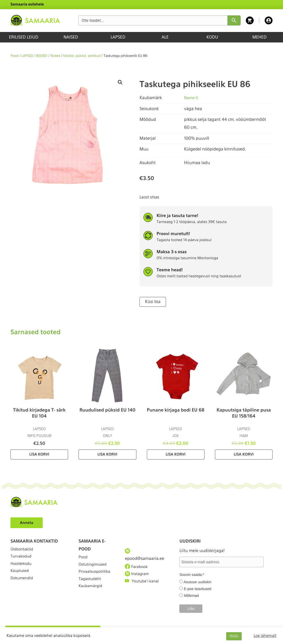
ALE (165, 37)
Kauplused (21, 579)
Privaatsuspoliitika (96, 577)
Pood (14, 56)
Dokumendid (23, 588)
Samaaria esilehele (27, 4)
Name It (192, 98)
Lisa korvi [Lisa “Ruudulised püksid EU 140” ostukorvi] (107, 454)
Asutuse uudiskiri (198, 581)
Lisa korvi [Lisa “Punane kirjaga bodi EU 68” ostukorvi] (176, 454)
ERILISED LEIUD (24, 37)
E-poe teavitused (198, 588)
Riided (55, 56)
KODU (212, 37)
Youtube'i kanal (143, 586)
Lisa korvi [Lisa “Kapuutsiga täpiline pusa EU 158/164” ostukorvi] (244, 454)
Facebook (137, 567)
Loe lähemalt (265, 636)
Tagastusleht (91, 586)
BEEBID (42, 56)
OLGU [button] (234, 636)
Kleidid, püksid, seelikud (82, 56)
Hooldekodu (22, 569)
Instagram (138, 577)
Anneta (27, 522)
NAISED (71, 37)
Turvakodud (22, 559)
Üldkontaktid (23, 550)
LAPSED (118, 37)
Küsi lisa (152, 301)
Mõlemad (191, 595)
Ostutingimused (94, 568)
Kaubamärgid (92, 596)
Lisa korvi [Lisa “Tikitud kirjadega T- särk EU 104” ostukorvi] (39, 454)
